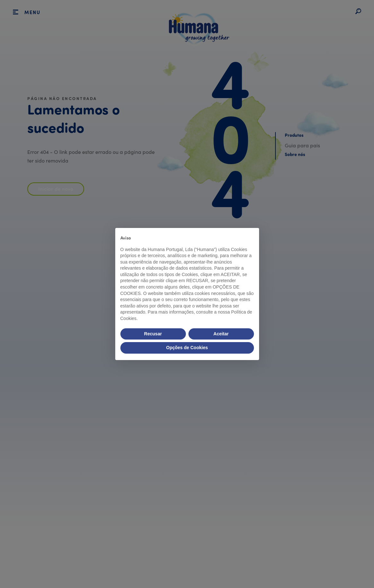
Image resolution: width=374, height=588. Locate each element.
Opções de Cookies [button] (187, 348)
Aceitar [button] (221, 334)
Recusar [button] (153, 334)
